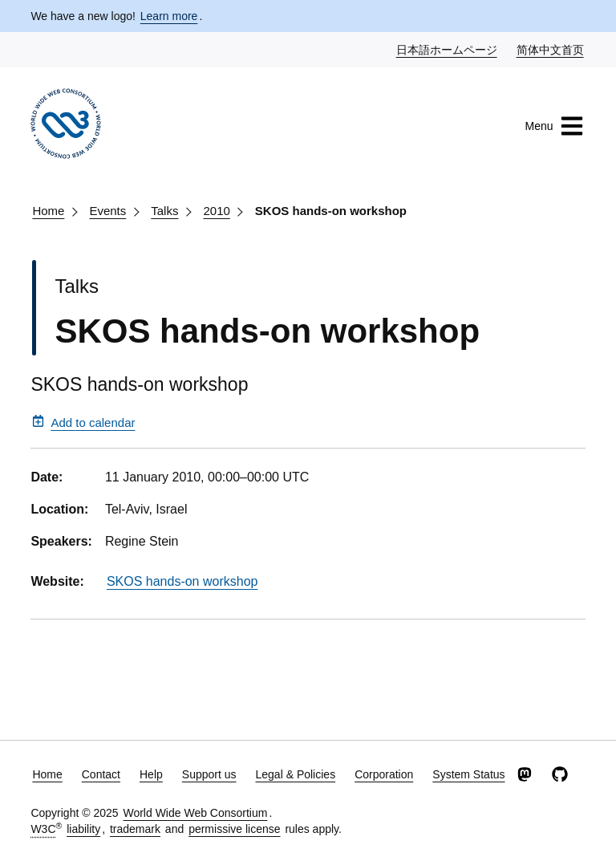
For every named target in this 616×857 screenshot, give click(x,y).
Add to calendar (83, 422)
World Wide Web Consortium (195, 813)
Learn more (169, 16)
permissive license (234, 829)
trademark (135, 829)
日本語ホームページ (448, 49)
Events (107, 211)
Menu (555, 126)
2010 (216, 211)
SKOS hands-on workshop (331, 211)
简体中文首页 (551, 49)
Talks (164, 211)
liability (83, 829)
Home (48, 211)
